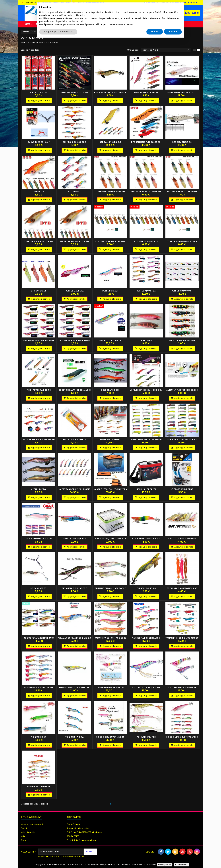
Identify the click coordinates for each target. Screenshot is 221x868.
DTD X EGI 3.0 (75, 192)
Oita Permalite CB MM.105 (39, 539)
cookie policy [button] (79, 15)
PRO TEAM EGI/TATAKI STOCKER (110, 539)
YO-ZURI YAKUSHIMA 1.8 (39, 787)
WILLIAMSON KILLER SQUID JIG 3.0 (75, 638)
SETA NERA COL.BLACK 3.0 (75, 588)
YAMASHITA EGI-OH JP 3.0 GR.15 (110, 638)
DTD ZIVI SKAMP (39, 291)
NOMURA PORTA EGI (146, 489)
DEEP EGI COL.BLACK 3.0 (75, 142)
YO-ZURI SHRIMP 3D (146, 737)
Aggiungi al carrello (39, 101)
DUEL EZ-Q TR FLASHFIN (110, 340)
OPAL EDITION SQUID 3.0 (75, 539)
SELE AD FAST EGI (39, 588)
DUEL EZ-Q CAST (110, 291)
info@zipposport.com (86, 840)
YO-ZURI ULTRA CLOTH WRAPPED (182, 737)
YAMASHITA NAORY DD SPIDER (39, 687)
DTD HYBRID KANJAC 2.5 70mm (182, 192)
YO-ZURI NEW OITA (75, 737)
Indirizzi (24, 836)
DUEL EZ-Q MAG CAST (182, 291)
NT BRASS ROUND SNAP (182, 489)
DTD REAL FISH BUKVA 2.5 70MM (182, 241)
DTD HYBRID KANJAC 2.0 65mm (146, 192)
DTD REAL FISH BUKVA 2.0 (146, 241)
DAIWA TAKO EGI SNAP (39, 142)
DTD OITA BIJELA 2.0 (182, 142)
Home (27, 24)
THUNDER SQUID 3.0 (146, 588)
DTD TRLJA (39, 192)
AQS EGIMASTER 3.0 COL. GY (75, 92)
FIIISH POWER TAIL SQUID (39, 390)
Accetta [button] (173, 32)
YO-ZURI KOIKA (39, 737)
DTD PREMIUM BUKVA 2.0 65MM (75, 241)
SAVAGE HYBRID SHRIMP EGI (182, 539)
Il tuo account (31, 817)
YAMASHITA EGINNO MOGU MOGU (182, 638)
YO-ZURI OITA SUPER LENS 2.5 (110, 737)
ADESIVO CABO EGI (39, 92)
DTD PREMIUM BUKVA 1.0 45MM (39, 241)
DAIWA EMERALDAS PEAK (146, 92)
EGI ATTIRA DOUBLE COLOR (182, 340)
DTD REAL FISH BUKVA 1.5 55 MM (110, 241)
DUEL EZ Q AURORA (75, 291)
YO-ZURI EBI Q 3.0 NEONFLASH (146, 687)
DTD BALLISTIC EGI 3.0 (110, 142)
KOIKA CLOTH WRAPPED (75, 440)
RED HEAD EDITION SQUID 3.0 (146, 539)
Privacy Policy (165, 865)
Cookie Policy (181, 865)
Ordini (24, 828)
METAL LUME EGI (39, 489)
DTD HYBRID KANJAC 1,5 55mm (110, 192)
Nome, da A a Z (166, 50)
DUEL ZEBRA (146, 340)
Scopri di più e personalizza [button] (58, 32)
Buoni (23, 840)
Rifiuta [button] (155, 32)
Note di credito (28, 832)
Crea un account (190, 3)
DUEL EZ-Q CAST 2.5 (146, 291)
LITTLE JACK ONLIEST (110, 440)
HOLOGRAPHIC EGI (110, 390)
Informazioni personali (32, 824)
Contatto (74, 817)
